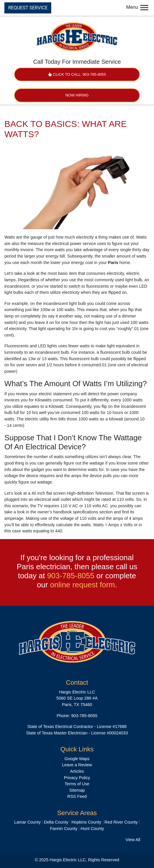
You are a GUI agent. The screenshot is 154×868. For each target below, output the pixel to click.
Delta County (56, 822)
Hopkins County (86, 822)
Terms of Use (77, 784)
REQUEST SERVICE (28, 8)
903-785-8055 (71, 576)
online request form (83, 585)
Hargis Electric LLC (68, 860)
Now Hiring (77, 95)
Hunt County (92, 829)
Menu (138, 7)
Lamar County (28, 822)
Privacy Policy (77, 778)
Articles (77, 771)
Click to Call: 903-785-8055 (77, 74)
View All (133, 840)
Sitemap (77, 790)
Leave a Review (77, 765)
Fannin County (64, 829)
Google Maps (77, 759)
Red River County (121, 822)
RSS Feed (77, 796)
